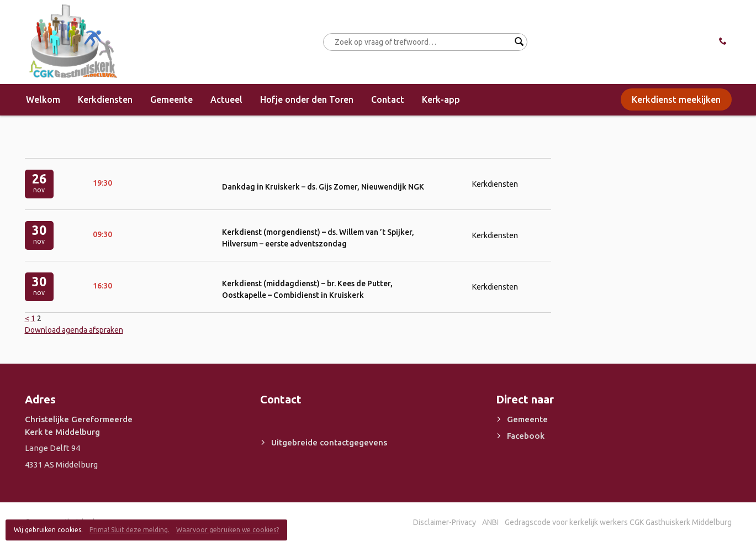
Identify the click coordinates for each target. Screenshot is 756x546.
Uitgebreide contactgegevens (329, 442)
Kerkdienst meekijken (676, 99)
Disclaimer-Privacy (445, 522)
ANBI (490, 522)
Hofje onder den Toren (307, 99)
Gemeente (171, 99)
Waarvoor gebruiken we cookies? (228, 530)
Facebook (526, 436)
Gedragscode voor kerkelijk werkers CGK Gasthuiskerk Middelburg (618, 522)
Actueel (226, 99)
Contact (388, 99)
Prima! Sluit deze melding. (129, 530)
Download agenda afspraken (74, 330)
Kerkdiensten (105, 99)
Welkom (43, 99)
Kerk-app (441, 99)
